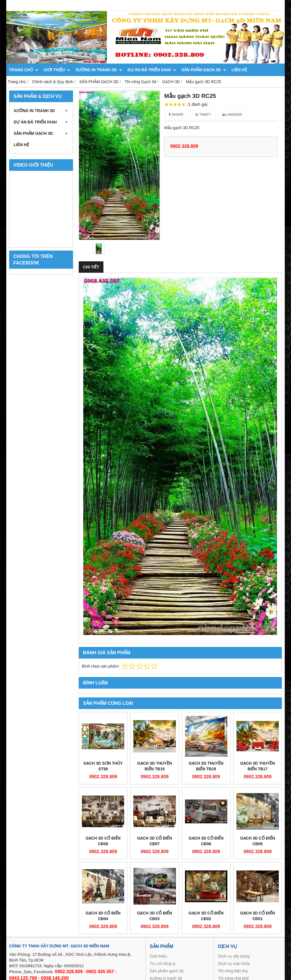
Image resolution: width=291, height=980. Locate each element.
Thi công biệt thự (233, 971)
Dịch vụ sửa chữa (234, 964)
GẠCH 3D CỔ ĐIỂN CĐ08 (103, 841)
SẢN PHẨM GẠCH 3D (204, 70)
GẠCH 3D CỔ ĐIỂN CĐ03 (154, 916)
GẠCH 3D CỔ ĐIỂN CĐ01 (258, 916)
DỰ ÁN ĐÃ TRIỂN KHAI (152, 70)
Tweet (203, 115)
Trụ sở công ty (163, 964)
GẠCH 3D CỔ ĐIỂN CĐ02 (206, 916)
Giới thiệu (158, 956)
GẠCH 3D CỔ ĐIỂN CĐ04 (103, 916)
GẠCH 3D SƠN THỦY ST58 (103, 766)
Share (176, 115)
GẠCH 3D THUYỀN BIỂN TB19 (155, 766)
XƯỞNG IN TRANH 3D (99, 70)
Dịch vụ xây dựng (234, 956)
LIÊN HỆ (239, 70)
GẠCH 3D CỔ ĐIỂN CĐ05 (258, 841)
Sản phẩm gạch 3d (167, 971)
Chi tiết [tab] (91, 267)
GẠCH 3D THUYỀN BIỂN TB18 (206, 766)
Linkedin (232, 115)
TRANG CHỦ (24, 70)
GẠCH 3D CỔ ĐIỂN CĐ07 (154, 841)
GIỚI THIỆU (57, 70)
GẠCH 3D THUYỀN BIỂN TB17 (257, 766)
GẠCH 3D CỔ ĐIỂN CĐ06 (206, 841)
